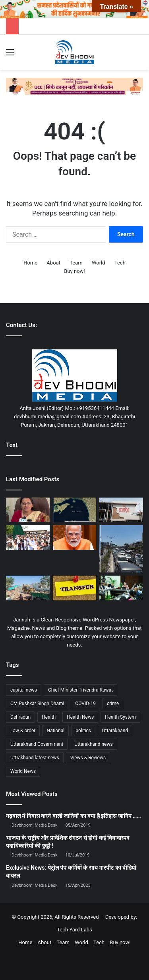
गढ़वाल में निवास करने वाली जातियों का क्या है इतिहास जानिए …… (74, 816)
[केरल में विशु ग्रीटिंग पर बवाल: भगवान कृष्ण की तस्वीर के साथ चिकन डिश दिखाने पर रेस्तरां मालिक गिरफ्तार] (121, 510)
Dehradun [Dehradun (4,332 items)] (20, 717)
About (53, 263)
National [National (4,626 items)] (55, 731)
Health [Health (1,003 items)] (49, 717)
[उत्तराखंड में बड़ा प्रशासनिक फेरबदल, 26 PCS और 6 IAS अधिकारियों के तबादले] (75, 588)
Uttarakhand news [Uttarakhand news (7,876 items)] (93, 744)
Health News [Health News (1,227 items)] (80, 717)
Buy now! (74, 271)
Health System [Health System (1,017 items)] (120, 717)
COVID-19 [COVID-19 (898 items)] (85, 704)
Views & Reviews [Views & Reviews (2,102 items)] (88, 758)
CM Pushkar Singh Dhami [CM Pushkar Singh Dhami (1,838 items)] (37, 704)
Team (76, 263)
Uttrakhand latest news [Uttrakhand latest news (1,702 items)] (35, 758)
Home (30, 263)
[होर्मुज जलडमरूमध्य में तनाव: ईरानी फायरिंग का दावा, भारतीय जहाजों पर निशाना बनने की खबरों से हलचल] (75, 510)
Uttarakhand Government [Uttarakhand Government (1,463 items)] (37, 744)
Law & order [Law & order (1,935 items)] (23, 731)
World (99, 263)
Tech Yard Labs (74, 930)
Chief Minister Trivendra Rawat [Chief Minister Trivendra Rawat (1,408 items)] (80, 690)
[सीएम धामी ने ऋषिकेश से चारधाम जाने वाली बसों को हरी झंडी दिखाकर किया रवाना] (28, 537)
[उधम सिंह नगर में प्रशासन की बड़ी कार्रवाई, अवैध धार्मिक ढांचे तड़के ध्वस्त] (28, 588)
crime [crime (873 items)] (113, 704)
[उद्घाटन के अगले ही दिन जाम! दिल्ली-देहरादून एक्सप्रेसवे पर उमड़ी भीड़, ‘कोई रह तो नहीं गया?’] (121, 549)
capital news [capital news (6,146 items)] (24, 690)
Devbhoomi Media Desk (34, 825)
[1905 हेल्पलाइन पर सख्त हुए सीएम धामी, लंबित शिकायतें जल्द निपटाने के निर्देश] (121, 588)
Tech (120, 263)
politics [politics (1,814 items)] (83, 731)
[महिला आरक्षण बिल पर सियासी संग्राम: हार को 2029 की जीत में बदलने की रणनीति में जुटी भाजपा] (75, 537)
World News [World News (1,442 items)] (23, 771)
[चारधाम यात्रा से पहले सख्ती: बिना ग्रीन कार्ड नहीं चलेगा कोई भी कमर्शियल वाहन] (28, 510)
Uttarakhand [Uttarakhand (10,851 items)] (115, 731)
